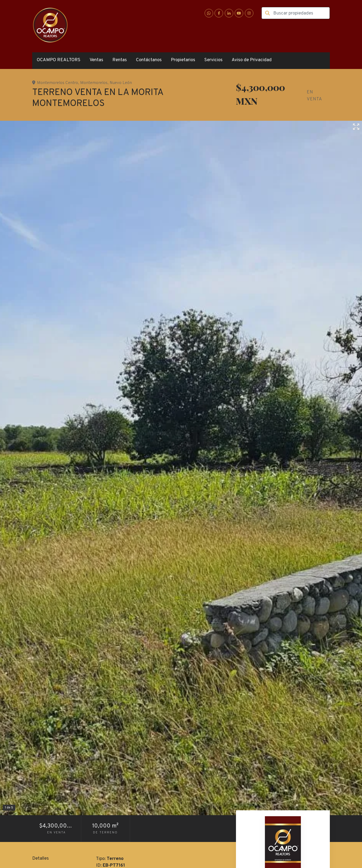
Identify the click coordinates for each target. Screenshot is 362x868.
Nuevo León (121, 83)
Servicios (213, 60)
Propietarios (183, 60)
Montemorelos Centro (58, 83)
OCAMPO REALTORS (59, 60)
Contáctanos (149, 60)
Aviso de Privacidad (252, 60)
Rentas (120, 60)
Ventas (96, 60)
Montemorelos (94, 83)
